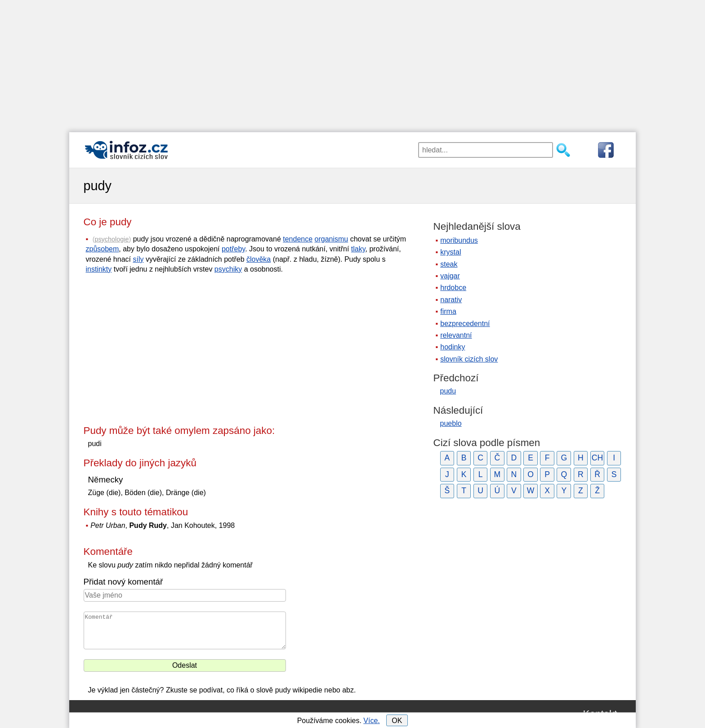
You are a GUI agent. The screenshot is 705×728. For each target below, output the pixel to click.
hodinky (453, 347)
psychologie (112, 239)
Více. (371, 721)
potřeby (233, 249)
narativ (451, 300)
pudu (448, 391)
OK (397, 721)
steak (449, 264)
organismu (332, 239)
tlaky (358, 249)
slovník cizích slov (469, 359)
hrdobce (453, 288)
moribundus (459, 240)
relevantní (456, 335)
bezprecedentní (465, 324)
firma (448, 311)
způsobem (103, 249)
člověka (259, 259)
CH (597, 458)
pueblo (451, 423)
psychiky (228, 269)
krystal (451, 252)
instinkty (99, 269)
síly (138, 259)
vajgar (450, 276)
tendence (298, 239)
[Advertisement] (352, 63)
